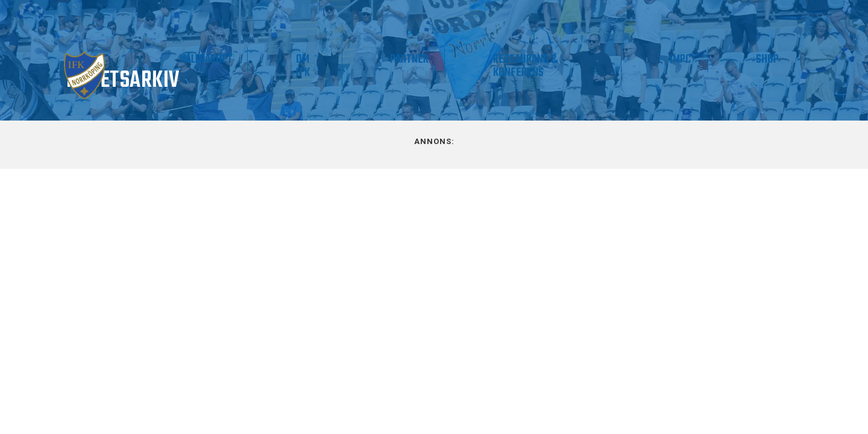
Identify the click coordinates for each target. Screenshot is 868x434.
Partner (514, 59)
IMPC (723, 59)
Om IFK (436, 66)
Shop (782, 59)
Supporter (284, 59)
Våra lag (196, 66)
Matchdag (127, 59)
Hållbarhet (369, 59)
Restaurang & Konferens (600, 66)
